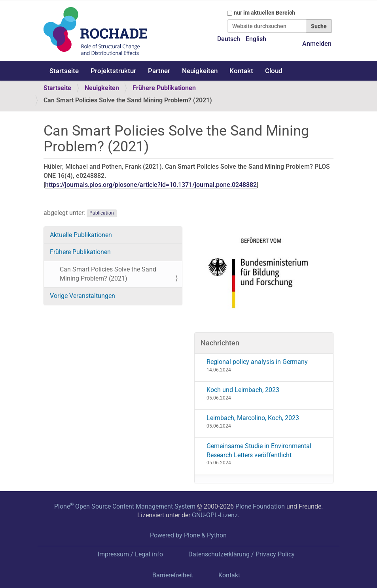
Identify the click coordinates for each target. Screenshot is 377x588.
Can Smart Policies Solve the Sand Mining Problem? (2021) (108, 274)
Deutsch (229, 39)
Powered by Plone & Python (188, 535)
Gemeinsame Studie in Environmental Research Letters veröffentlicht (259, 450)
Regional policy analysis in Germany (257, 362)
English (256, 39)
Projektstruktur (113, 71)
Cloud (274, 71)
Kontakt (241, 71)
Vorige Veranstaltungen (82, 296)
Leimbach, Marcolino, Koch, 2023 (253, 418)
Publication (102, 213)
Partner (159, 71)
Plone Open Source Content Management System (125, 506)
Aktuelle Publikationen (81, 235)
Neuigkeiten (200, 71)
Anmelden (317, 44)
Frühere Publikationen (164, 88)
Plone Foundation (260, 506)
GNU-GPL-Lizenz (215, 515)
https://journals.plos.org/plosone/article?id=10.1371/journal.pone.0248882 (151, 185)
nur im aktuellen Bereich (264, 13)
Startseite (64, 71)
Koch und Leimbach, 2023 (243, 390)
